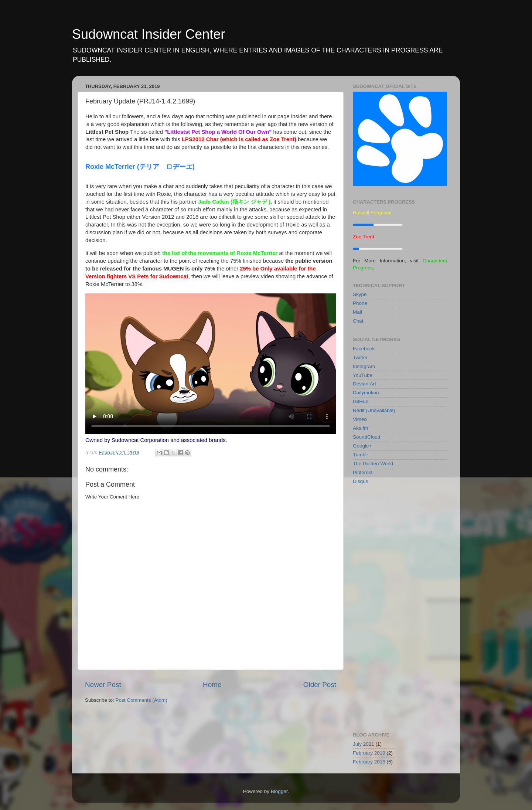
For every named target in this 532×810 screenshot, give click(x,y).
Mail (357, 312)
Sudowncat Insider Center (149, 34)
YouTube (363, 375)
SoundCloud (366, 437)
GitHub (361, 401)
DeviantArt (364, 384)
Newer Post (103, 685)
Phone (360, 303)
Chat (358, 321)
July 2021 (364, 744)
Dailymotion (366, 393)
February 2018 (369, 762)
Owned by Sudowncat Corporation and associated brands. (156, 440)
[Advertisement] (400, 607)
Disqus (360, 481)
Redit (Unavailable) (374, 410)
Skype (360, 294)
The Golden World (373, 464)
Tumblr (361, 455)
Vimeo (360, 419)
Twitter (360, 358)
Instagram (364, 366)
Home (212, 685)
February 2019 (369, 753)
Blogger (279, 791)
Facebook (364, 349)
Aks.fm (360, 428)
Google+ (362, 446)
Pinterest (363, 472)
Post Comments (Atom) (141, 700)
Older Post (320, 685)
